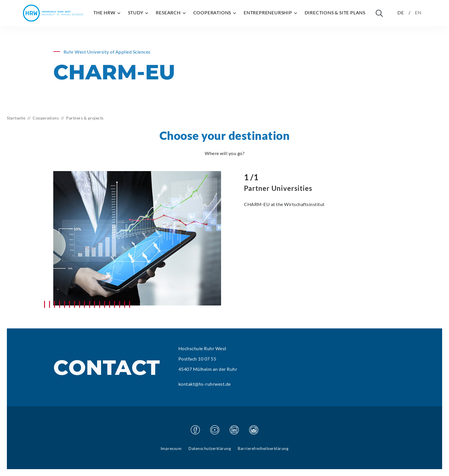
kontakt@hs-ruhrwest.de (205, 384)
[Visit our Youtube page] (215, 430)
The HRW (107, 13)
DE (401, 12)
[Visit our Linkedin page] (234, 430)
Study (139, 13)
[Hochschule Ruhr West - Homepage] (53, 13)
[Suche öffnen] (379, 13)
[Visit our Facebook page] (195, 430)
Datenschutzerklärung (210, 448)
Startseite (16, 118)
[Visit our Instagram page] (254, 430)
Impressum (171, 448)
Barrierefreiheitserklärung (263, 448)
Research (171, 13)
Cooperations (215, 13)
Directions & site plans (335, 12)
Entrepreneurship (271, 13)
